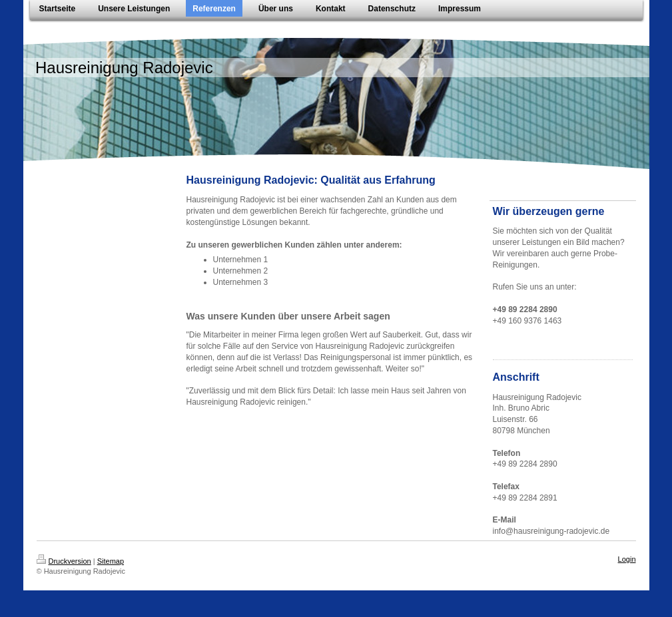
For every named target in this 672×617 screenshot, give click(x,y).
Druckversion (64, 561)
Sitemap (111, 561)
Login (627, 559)
